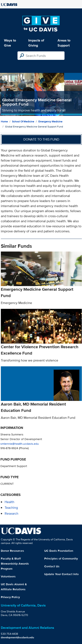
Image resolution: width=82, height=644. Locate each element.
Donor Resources (12, 551)
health (9, 502)
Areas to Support (64, 43)
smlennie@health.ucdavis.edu (20, 444)
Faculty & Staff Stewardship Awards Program (15, 564)
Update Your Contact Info (61, 574)
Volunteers (8, 576)
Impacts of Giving (36, 43)
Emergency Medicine (50, 121)
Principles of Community (61, 558)
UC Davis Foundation (59, 551)
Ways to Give (10, 43)
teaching (11, 508)
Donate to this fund (41, 139)
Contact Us (52, 566)
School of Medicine (23, 121)
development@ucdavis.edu (17, 637)
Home (4, 121)
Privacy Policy (10, 597)
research (11, 513)
